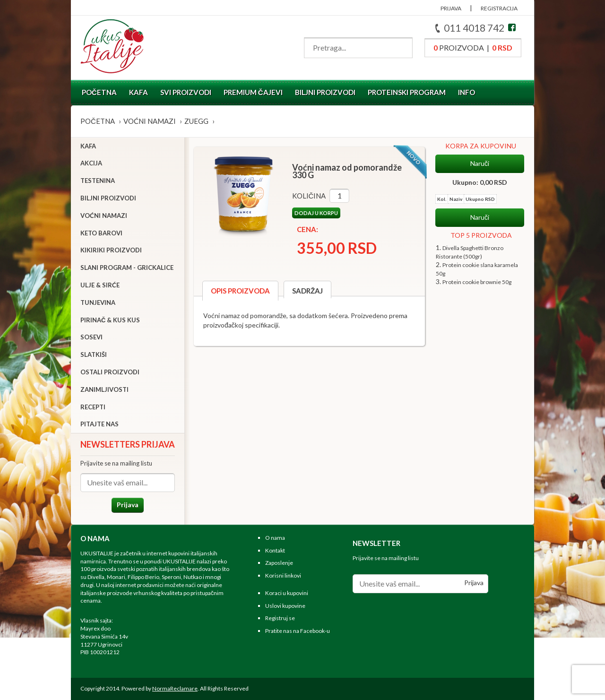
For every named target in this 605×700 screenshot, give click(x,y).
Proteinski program (407, 92)
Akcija (91, 163)
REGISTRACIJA (499, 8)
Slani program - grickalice (127, 268)
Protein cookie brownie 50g (477, 282)
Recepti (93, 407)
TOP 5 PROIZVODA (481, 235)
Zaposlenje (279, 563)
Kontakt (275, 550)
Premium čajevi (253, 92)
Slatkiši (94, 354)
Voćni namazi (150, 121)
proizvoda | (473, 48)
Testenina (98, 181)
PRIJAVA (451, 8)
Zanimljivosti (104, 389)
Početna (99, 92)
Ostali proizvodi (110, 372)
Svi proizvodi (186, 92)
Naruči (480, 164)
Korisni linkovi (283, 575)
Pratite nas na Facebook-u (298, 631)
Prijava (128, 505)
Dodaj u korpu (316, 213)
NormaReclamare (175, 688)
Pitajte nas (99, 424)
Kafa (138, 92)
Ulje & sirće (100, 285)
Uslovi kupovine (285, 606)
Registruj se (280, 618)
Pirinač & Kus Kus (110, 320)
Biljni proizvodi (325, 92)
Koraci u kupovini (287, 593)
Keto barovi (101, 233)
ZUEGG (196, 121)
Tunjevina (98, 302)
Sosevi (91, 337)
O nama (275, 538)
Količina (309, 196)
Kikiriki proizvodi (111, 250)
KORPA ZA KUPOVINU (481, 146)
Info (467, 92)
